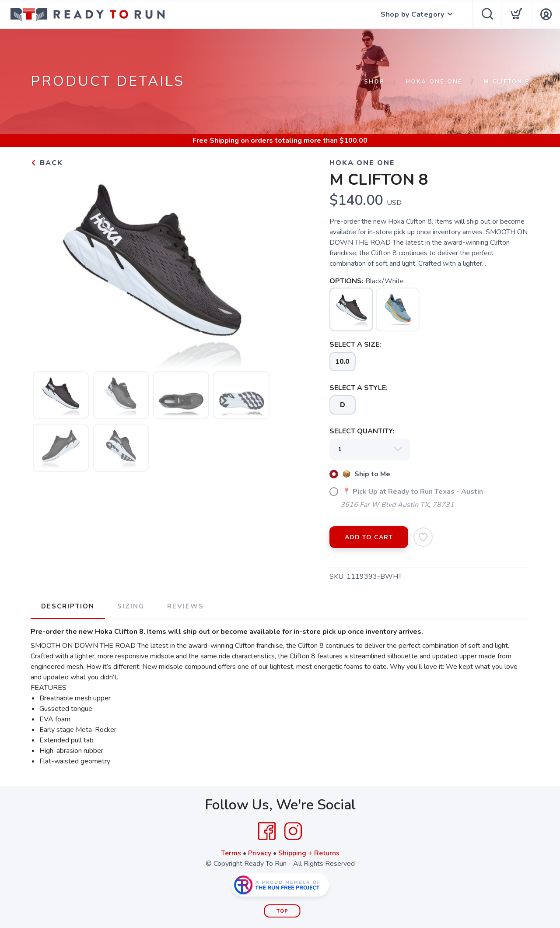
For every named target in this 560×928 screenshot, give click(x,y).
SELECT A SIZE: (355, 344)
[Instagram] (293, 831)
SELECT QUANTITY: (362, 431)
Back (47, 163)
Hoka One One (434, 82)
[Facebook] (267, 831)
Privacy (260, 853)
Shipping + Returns (309, 853)
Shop (374, 82)
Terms (231, 853)
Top (282, 911)
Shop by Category (412, 14)
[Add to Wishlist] (423, 537)
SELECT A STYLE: (359, 388)
